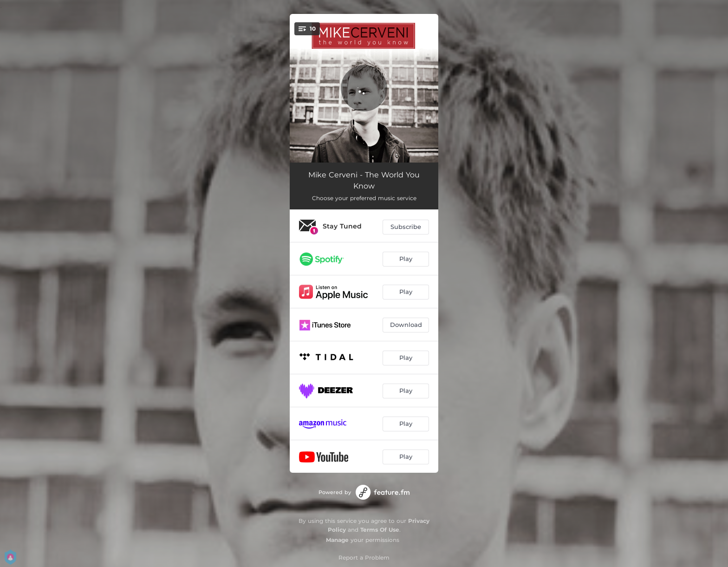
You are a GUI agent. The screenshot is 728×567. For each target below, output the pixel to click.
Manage (337, 540)
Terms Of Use (380, 530)
